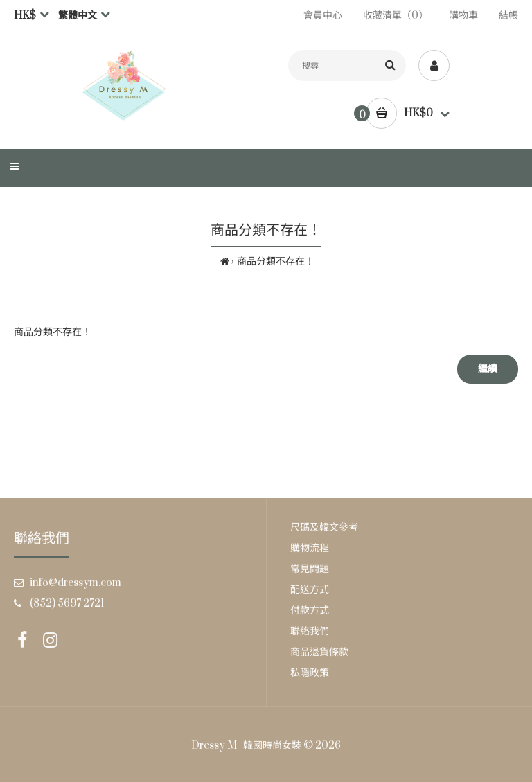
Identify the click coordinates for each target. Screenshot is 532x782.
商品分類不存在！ (276, 261)
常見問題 (310, 569)
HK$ (25, 16)
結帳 (508, 16)
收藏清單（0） (396, 16)
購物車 (463, 16)
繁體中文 (78, 16)
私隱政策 (310, 673)
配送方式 (310, 590)
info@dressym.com (76, 583)
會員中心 (323, 16)
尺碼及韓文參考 (324, 527)
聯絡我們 (310, 631)
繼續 (488, 369)
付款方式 (310, 611)
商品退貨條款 (319, 652)
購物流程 (310, 548)
